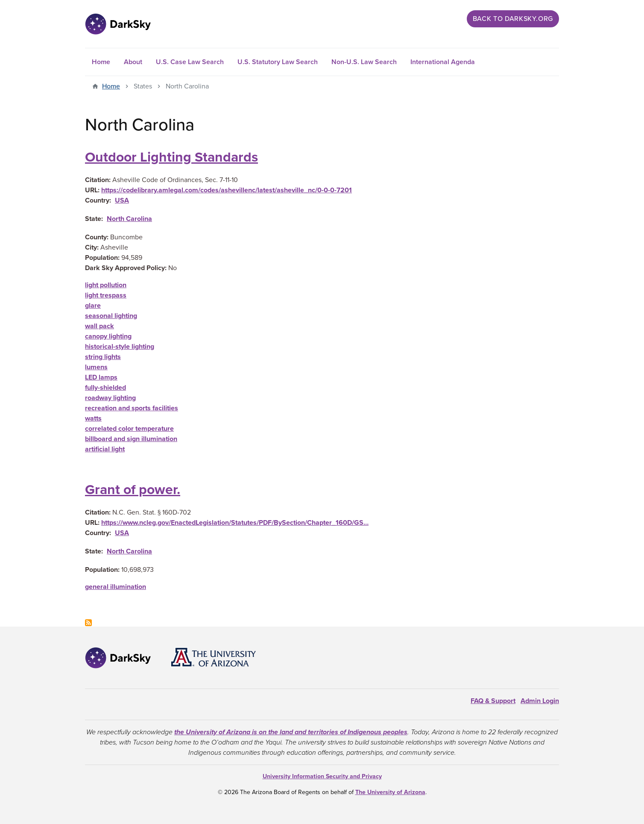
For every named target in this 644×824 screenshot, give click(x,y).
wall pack (100, 326)
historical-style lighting (120, 347)
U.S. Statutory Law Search (278, 62)
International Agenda (443, 62)
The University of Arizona (390, 792)
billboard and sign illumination (131, 439)
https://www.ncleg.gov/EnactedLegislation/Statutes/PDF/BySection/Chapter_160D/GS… (235, 523)
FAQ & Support (493, 701)
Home (101, 62)
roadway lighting (110, 398)
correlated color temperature (129, 429)
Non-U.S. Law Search (364, 62)
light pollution (106, 285)
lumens (96, 367)
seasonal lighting (111, 316)
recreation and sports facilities (132, 408)
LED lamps (101, 377)
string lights (103, 357)
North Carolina (129, 219)
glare (93, 306)
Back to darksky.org (513, 19)
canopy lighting (108, 336)
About (133, 62)
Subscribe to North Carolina (88, 623)
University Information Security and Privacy (322, 776)
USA (122, 200)
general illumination (116, 587)
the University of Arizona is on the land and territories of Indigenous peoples (291, 732)
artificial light (105, 449)
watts (93, 418)
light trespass (106, 295)
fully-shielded (105, 388)
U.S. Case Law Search (190, 62)
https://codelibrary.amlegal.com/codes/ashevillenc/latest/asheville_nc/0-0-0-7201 (227, 190)
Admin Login (540, 701)
